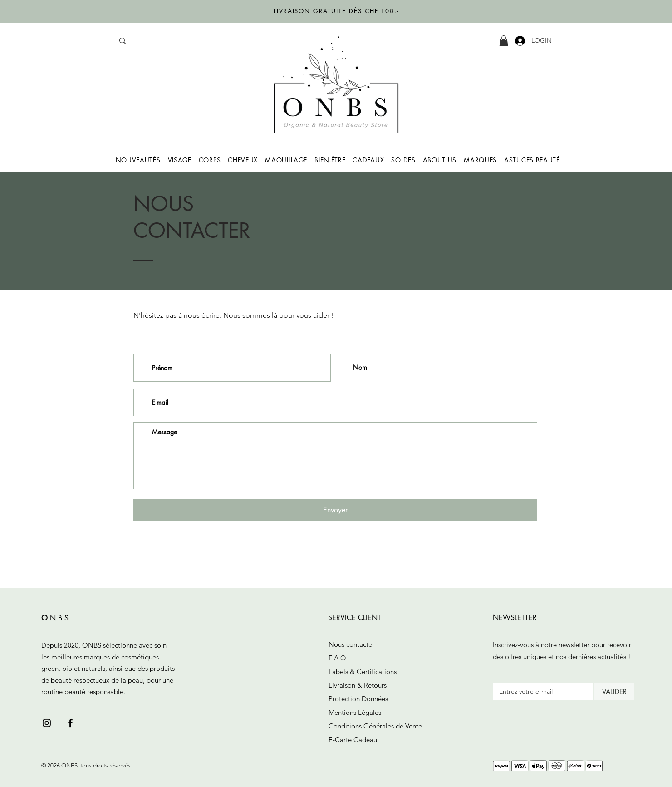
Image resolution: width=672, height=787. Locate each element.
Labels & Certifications (363, 671)
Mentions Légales (355, 712)
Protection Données (358, 699)
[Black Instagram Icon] (47, 723)
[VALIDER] (614, 691)
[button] (504, 41)
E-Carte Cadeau (353, 740)
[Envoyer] (335, 510)
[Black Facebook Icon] (70, 723)
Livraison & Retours (358, 685)
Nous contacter (351, 644)
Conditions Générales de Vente (375, 726)
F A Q (337, 658)
